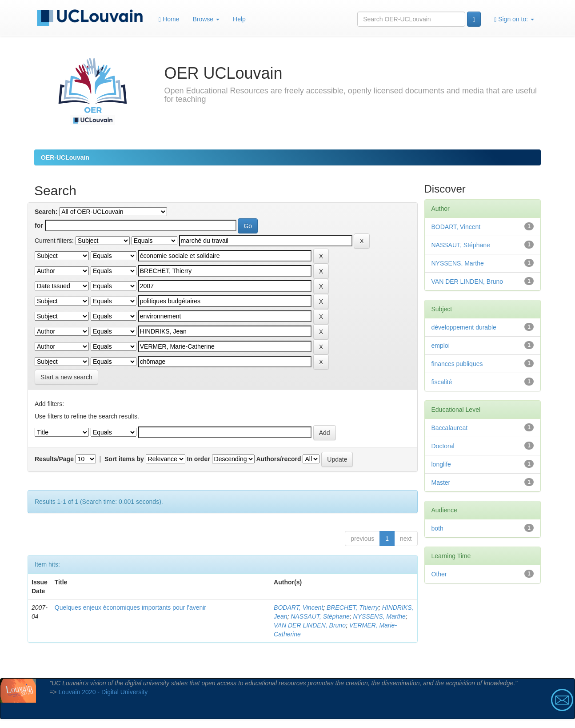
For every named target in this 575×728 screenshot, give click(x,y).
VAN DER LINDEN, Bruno (310, 625)
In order (199, 459)
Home (169, 19)
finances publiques (457, 364)
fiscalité (442, 382)
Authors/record (278, 459)
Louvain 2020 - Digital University (103, 692)
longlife (441, 464)
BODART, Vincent (298, 607)
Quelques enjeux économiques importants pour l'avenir (130, 607)
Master (441, 483)
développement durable (464, 327)
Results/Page (54, 459)
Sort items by (124, 459)
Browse (206, 19)
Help (239, 19)
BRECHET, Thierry (353, 607)
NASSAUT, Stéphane (320, 616)
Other (439, 574)
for (39, 225)
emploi (441, 346)
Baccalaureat (450, 428)
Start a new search (66, 377)
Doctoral (443, 446)
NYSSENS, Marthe (379, 616)
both (437, 528)
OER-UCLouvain (65, 157)
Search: (46, 212)
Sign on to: (514, 19)
